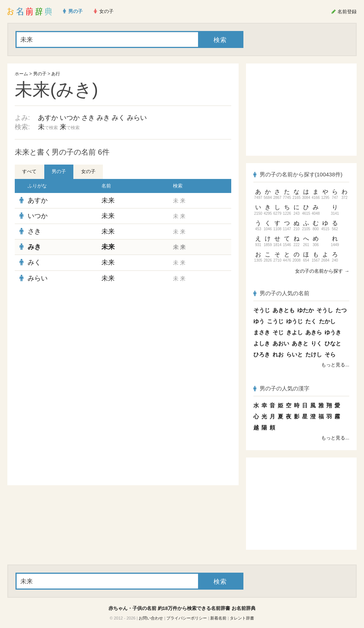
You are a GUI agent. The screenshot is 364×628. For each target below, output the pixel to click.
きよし (294, 332)
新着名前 (218, 618)
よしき (262, 343)
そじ (278, 332)
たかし (327, 321)
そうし (325, 310)
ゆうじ (294, 321)
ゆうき (333, 332)
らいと (294, 354)
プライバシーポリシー (187, 618)
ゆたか (306, 310)
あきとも (284, 310)
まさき (262, 332)
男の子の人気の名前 (281, 293)
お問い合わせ (151, 618)
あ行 (56, 74)
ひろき (262, 354)
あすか (48, 118)
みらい (137, 118)
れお (278, 354)
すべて (29, 171)
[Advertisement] (123, 339)
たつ (341, 310)
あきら (314, 332)
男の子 (40, 74)
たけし (314, 354)
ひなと (333, 343)
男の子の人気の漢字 (281, 388)
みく (118, 118)
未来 (108, 200)
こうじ (275, 321)
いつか (70, 118)
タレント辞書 (242, 618)
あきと (300, 343)
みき (103, 118)
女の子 (88, 171)
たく (311, 321)
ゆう (259, 321)
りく (316, 343)
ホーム (21, 74)
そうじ (262, 310)
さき (88, 118)
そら (330, 354)
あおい (281, 343)
